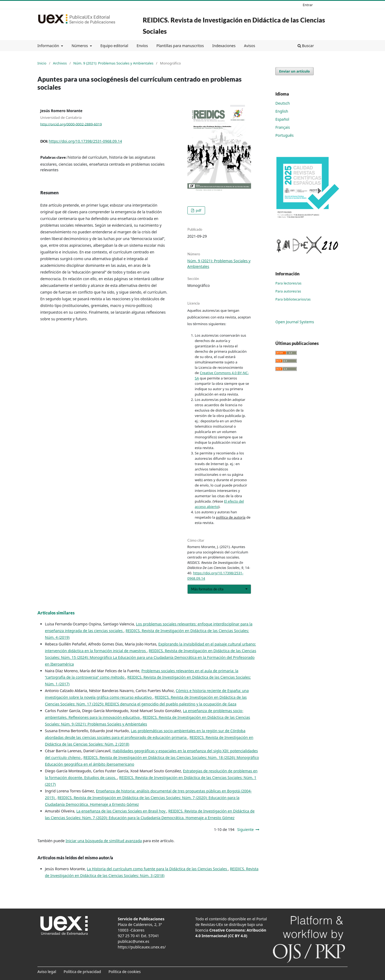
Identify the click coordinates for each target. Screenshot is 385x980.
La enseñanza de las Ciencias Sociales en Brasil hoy (121, 811)
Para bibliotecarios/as (293, 299)
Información (49, 46)
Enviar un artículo (294, 71)
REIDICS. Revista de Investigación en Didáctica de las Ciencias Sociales (234, 26)
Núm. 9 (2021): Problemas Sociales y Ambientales (113, 63)
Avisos (250, 46)
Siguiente (245, 829)
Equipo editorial (114, 46)
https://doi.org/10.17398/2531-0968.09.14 (86, 141)
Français (283, 127)
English (282, 111)
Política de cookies (125, 972)
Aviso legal (47, 972)
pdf (198, 210)
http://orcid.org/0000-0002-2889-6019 (71, 124)
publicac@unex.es (134, 941)
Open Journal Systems (295, 322)
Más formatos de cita (207, 589)
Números (80, 46)
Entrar (308, 5)
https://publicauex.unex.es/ (142, 947)
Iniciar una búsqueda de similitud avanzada (104, 841)
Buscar (306, 46)
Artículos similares (56, 613)
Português (284, 135)
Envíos (142, 46)
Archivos (60, 63)
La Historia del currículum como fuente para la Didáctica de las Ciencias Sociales (157, 869)
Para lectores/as (288, 283)
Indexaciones (224, 46)
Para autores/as (288, 291)
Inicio (42, 63)
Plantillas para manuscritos (180, 46)
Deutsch (283, 103)
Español (282, 119)
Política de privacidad (82, 972)
